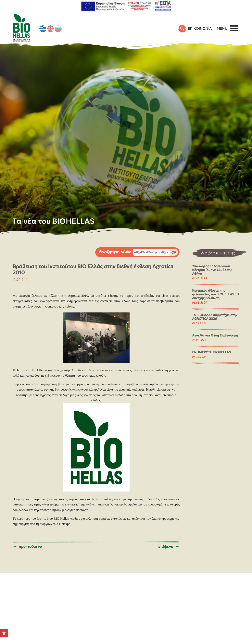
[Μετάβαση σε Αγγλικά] (51, 29)
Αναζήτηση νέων (115, 252)
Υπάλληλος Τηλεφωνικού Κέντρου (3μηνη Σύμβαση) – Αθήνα (213, 270)
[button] (4, 633)
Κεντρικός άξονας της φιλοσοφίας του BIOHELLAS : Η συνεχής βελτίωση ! (216, 294)
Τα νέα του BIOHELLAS (54, 221)
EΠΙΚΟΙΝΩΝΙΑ (200, 28)
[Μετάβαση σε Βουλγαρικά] (58, 29)
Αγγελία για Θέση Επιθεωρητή (215, 335)
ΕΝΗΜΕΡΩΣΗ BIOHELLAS (211, 352)
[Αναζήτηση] (182, 29)
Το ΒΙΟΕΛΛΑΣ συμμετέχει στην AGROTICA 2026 (215, 317)
